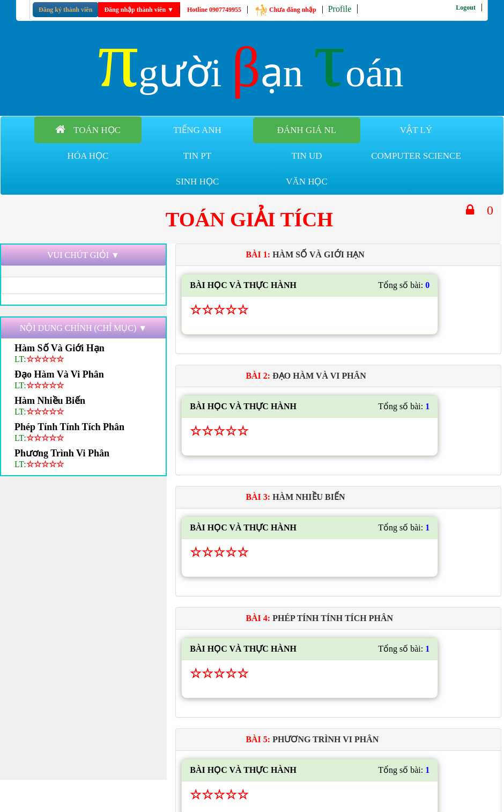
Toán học (88, 130)
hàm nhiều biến (50, 401)
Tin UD (306, 156)
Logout (466, 8)
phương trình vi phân (62, 453)
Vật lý (416, 130)
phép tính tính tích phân (69, 427)
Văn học (307, 182)
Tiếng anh (197, 130)
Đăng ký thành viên (65, 10)
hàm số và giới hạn (60, 348)
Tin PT (197, 156)
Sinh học (198, 182)
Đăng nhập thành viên (139, 10)
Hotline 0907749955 (214, 10)
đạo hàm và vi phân (59, 374)
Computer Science (416, 156)
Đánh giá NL (307, 130)
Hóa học (88, 156)
